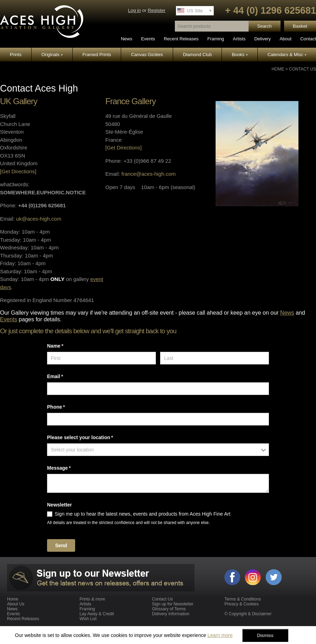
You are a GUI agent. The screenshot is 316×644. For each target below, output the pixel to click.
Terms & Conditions (243, 599)
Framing (216, 39)
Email (65, 377)
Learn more (220, 635)
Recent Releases (181, 39)
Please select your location (90, 438)
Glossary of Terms (169, 609)
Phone (66, 407)
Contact (308, 39)
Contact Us (302, 69)
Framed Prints (97, 55)
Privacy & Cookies (241, 604)
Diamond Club (197, 55)
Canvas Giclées (147, 55)
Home (278, 69)
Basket (300, 26)
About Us (16, 604)
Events (148, 39)
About (285, 39)
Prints (16, 55)
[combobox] (158, 450)
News (127, 39)
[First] (101, 358)
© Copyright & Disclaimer (248, 614)
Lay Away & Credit (97, 614)
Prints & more (92, 599)
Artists (239, 39)
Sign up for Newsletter (173, 604)
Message (69, 468)
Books (240, 55)
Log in (134, 10)
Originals (52, 55)
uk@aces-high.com (39, 219)
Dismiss (265, 635)
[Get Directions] (18, 171)
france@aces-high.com (149, 174)
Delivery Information (171, 614)
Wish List (88, 619)
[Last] (215, 358)
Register (157, 10)
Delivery (262, 39)
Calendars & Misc (287, 55)
